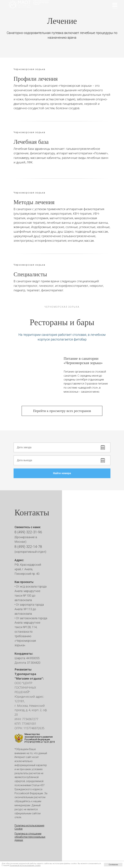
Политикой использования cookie (25, 865)
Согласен (113, 865)
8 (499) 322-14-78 (28, 547)
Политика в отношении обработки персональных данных (30, 837)
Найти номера (82, 473)
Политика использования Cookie (29, 827)
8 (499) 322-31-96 (28, 532)
